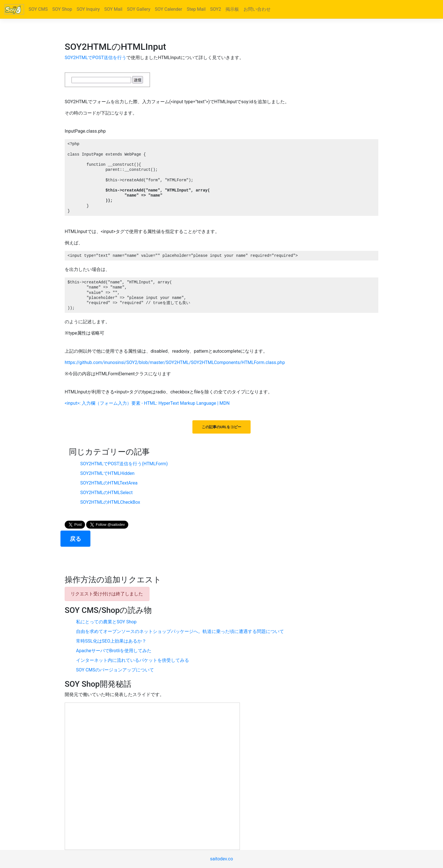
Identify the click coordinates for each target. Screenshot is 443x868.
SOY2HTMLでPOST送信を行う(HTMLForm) (124, 464)
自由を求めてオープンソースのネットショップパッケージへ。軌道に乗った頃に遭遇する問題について (180, 631)
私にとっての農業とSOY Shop (106, 622)
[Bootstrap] (14, 9)
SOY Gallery (139, 9)
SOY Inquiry (88, 9)
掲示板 (232, 9)
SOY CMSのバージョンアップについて (115, 670)
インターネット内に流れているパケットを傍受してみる (133, 660)
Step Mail (196, 9)
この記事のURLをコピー (221, 427)
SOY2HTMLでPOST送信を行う (95, 58)
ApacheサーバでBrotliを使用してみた (114, 651)
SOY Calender (169, 9)
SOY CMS (38, 9)
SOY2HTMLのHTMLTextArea (109, 483)
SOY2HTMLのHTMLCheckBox (110, 502)
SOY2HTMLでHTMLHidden (107, 473)
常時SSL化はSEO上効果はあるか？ (111, 641)
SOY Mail (113, 9)
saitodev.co (221, 859)
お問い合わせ (257, 9)
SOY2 (216, 9)
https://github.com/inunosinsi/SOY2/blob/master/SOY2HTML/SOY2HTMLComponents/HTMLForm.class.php (175, 362)
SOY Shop (62, 9)
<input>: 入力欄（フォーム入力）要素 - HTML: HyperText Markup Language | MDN (147, 403)
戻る (75, 539)
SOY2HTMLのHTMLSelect (106, 493)
